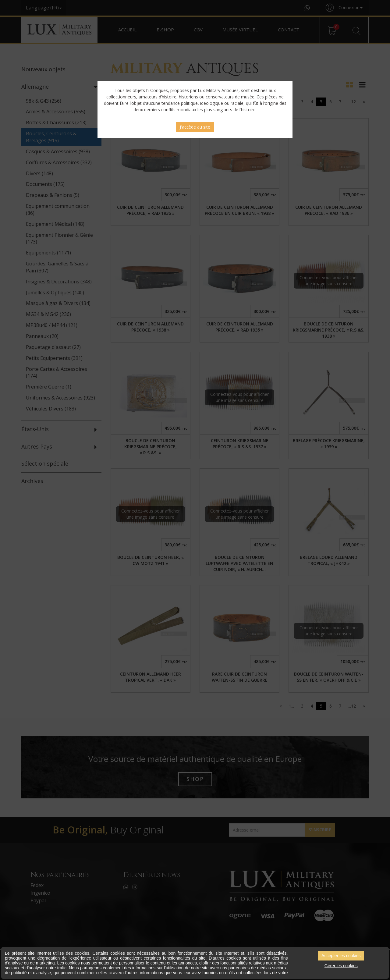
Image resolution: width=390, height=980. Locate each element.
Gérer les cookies (341, 966)
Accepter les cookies (341, 956)
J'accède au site (195, 127)
